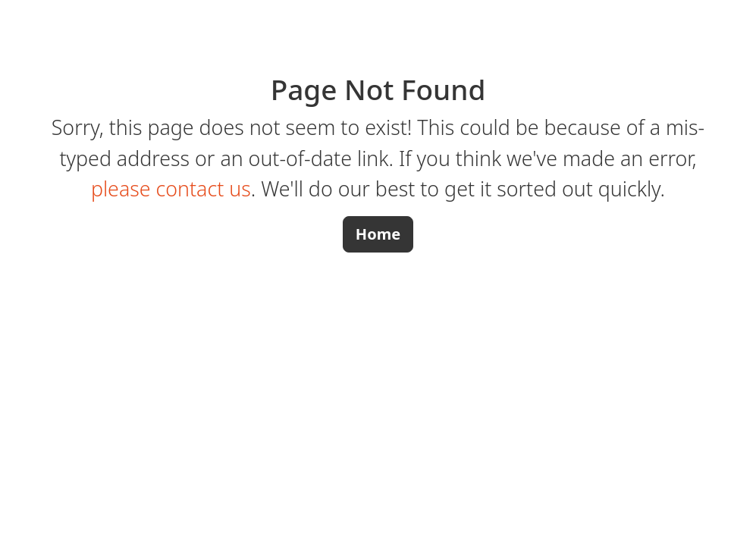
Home (378, 234)
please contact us (171, 188)
